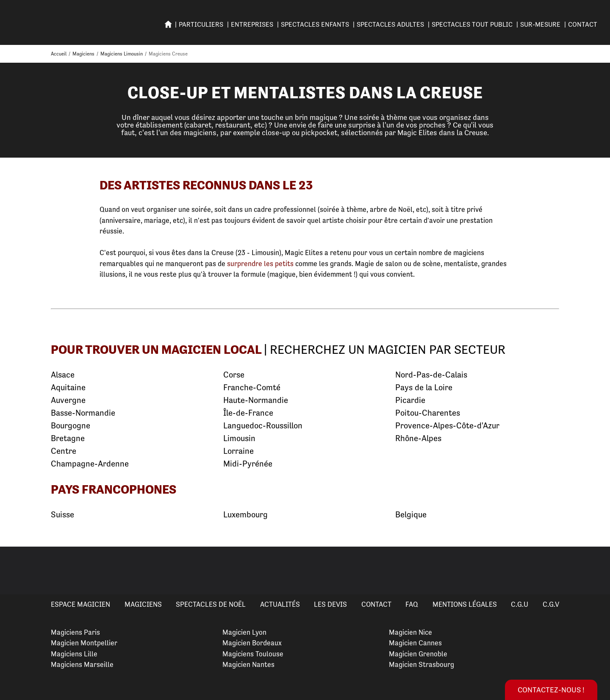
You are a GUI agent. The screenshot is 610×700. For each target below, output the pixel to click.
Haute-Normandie (256, 400)
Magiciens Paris (75, 632)
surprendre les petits (260, 264)
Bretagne (68, 438)
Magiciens (143, 604)
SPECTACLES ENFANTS (315, 24)
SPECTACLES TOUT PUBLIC (472, 24)
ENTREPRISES (252, 24)
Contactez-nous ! (551, 690)
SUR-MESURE (540, 24)
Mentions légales (465, 604)
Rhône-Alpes (418, 438)
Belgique (411, 515)
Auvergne (68, 400)
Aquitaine (68, 387)
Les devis (330, 604)
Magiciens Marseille (82, 664)
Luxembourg (245, 515)
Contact (583, 24)
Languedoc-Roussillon (263, 426)
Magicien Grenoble (418, 654)
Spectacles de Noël (211, 604)
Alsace (63, 375)
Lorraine (238, 451)
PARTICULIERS (201, 24)
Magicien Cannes (415, 643)
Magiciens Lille (74, 654)
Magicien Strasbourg (421, 664)
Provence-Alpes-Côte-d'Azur (447, 426)
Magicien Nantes (248, 664)
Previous (17, 570)
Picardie (410, 400)
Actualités (280, 604)
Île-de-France (248, 413)
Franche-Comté (252, 387)
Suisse (62, 515)
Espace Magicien (80, 604)
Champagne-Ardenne (90, 464)
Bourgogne (71, 426)
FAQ (412, 604)
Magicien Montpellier (84, 643)
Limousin (239, 438)
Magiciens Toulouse (253, 654)
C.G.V (551, 604)
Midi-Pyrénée (248, 464)
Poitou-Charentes (428, 413)
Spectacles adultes (390, 24)
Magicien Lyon (244, 632)
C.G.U (520, 604)
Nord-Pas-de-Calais (431, 375)
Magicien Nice (410, 632)
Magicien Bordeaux (252, 643)
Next (593, 570)
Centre (64, 451)
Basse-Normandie (83, 413)
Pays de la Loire (424, 387)
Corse (234, 375)
